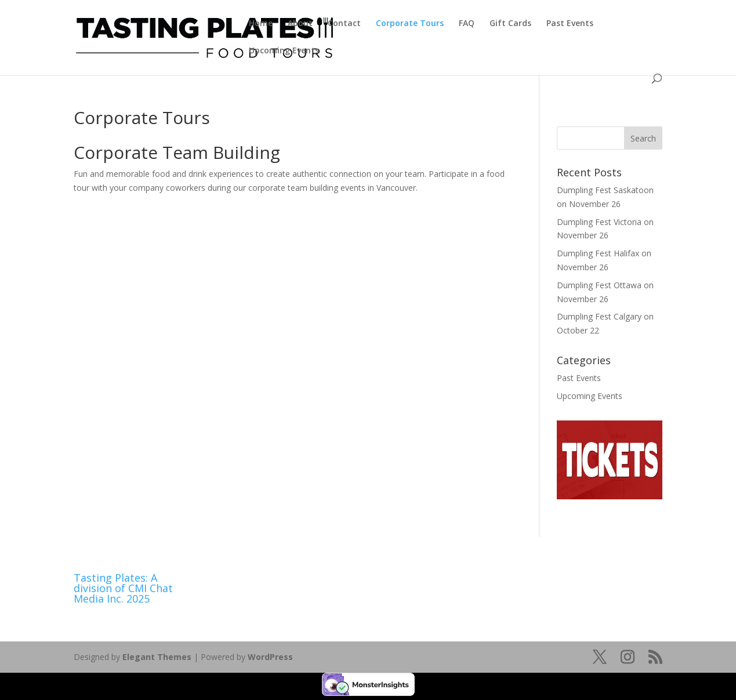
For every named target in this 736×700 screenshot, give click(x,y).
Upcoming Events (284, 51)
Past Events (570, 24)
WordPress (270, 657)
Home (261, 24)
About (300, 24)
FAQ (467, 24)
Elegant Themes (157, 657)
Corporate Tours (410, 24)
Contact (344, 24)
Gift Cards (510, 24)
